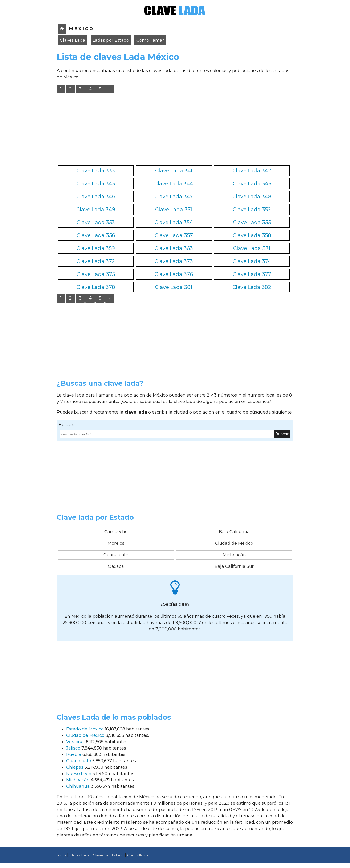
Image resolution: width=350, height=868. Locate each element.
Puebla (74, 754)
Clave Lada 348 (252, 196)
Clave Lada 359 (96, 248)
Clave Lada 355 (252, 222)
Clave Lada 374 (252, 261)
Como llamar (138, 855)
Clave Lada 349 (96, 209)
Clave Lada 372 (96, 261)
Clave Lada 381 (174, 287)
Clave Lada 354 (174, 222)
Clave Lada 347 (174, 196)
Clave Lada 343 (96, 183)
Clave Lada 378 (96, 287)
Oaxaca (116, 566)
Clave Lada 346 (96, 196)
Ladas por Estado (111, 40)
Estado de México (85, 729)
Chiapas (75, 767)
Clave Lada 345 (252, 183)
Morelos (116, 543)
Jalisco (73, 748)
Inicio (61, 855)
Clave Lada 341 (174, 170)
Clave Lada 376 (174, 274)
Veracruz (75, 742)
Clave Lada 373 (174, 261)
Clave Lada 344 (174, 183)
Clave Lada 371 (252, 248)
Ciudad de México (234, 543)
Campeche (116, 532)
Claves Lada (73, 40)
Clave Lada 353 (96, 222)
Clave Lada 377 (252, 274)
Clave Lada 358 (252, 235)
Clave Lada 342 (252, 170)
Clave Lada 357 (174, 235)
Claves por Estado (108, 855)
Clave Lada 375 (96, 274)
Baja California (234, 532)
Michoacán (234, 555)
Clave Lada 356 (96, 235)
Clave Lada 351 (174, 209)
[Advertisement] (175, 129)
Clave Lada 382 (252, 287)
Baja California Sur (234, 566)
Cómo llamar (150, 40)
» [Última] (109, 89)
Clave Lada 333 (96, 170)
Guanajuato (116, 555)
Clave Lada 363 (174, 248)
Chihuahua (78, 786)
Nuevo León (79, 774)
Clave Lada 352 (252, 209)
